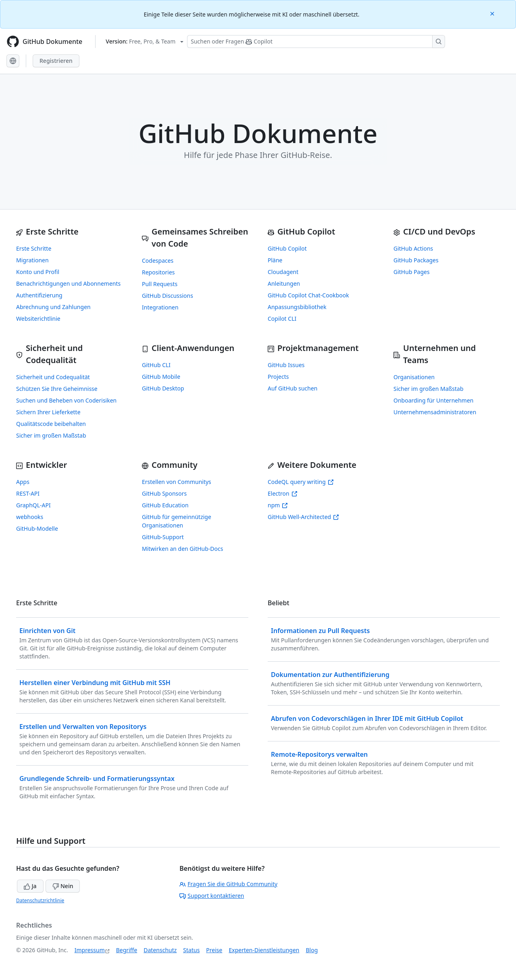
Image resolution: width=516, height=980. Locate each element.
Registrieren (56, 61)
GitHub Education (165, 505)
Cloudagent (283, 272)
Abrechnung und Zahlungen (53, 307)
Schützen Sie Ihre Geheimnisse (57, 389)
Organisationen (414, 377)
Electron (283, 493)
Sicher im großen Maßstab (51, 435)
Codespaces (158, 261)
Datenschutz (160, 950)
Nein (63, 886)
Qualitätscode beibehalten (51, 424)
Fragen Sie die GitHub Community (228, 884)
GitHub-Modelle (37, 528)
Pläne (275, 260)
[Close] (493, 13)
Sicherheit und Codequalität (53, 377)
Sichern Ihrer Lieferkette (48, 412)
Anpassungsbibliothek (297, 307)
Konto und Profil (38, 272)
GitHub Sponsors (164, 493)
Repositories (158, 272)
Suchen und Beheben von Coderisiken (66, 400)
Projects (278, 377)
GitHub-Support (163, 537)
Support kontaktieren (212, 896)
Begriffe (127, 950)
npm (278, 505)
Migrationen (32, 260)
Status (191, 950)
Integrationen (160, 307)
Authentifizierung (39, 295)
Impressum (90, 950)
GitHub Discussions (167, 296)
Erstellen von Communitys (177, 482)
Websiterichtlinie (38, 319)
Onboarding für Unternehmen (434, 400)
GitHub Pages (412, 272)
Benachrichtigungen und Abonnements (68, 283)
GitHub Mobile (161, 377)
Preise (214, 950)
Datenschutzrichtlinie (40, 900)
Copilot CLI (282, 319)
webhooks (30, 517)
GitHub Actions (413, 248)
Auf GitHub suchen (292, 388)
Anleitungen (284, 283)
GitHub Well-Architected (303, 517)
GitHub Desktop (163, 388)
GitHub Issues (286, 365)
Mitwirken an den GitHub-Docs (183, 549)
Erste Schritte (34, 248)
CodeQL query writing (301, 482)
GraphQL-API (33, 505)
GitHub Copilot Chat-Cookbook (308, 295)
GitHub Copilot (287, 248)
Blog (312, 950)
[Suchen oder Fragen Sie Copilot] (316, 42)
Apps (23, 482)
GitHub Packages (416, 260)
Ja (30, 886)
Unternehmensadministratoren (435, 412)
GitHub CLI (156, 365)
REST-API (28, 493)
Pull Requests (160, 284)
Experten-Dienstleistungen (264, 950)
